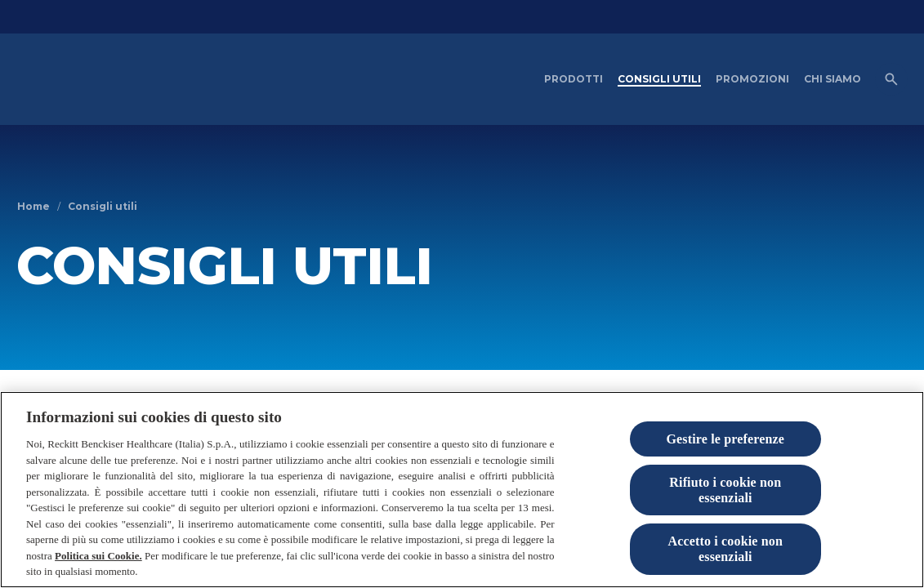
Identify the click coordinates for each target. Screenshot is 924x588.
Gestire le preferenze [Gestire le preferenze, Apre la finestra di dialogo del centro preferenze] (725, 457)
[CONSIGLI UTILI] (659, 79)
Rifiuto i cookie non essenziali (725, 509)
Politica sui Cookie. (98, 575)
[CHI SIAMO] (832, 79)
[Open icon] (891, 79)
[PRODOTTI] (574, 79)
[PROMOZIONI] (752, 79)
